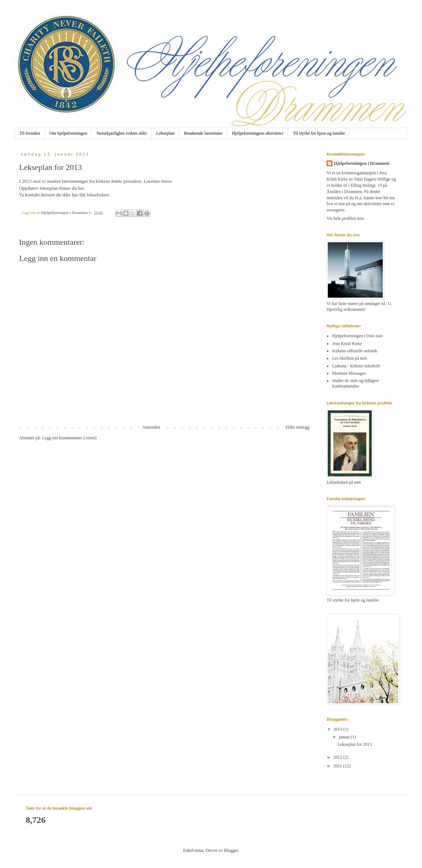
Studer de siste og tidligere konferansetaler (356, 383)
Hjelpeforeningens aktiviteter (258, 133)
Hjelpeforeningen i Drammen (361, 163)
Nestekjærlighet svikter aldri (122, 133)
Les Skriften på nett (349, 358)
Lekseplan (165, 133)
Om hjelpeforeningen (68, 133)
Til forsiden (30, 133)
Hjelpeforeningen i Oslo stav (357, 336)
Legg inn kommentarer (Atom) (69, 438)
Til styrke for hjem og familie (319, 133)
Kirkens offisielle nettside (355, 351)
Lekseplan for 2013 (355, 744)
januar (345, 737)
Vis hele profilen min (345, 218)
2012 (339, 757)
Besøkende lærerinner (203, 133)
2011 (339, 766)
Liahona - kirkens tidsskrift (356, 366)
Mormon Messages (349, 373)
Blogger (231, 850)
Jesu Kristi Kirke (347, 344)
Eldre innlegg (297, 427)
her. (81, 188)
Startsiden (152, 427)
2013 (339, 729)
